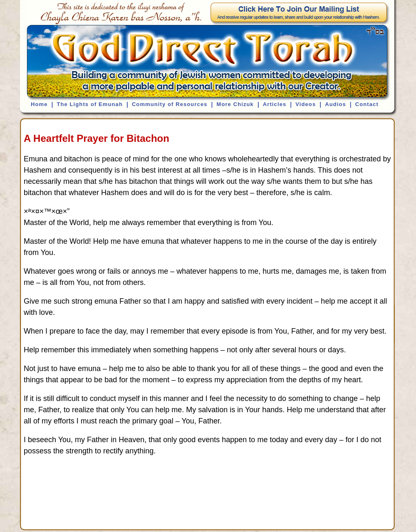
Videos (306, 104)
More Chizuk (235, 104)
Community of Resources (170, 104)
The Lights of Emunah (90, 104)
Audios (336, 104)
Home (39, 104)
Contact (367, 104)
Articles (275, 104)
